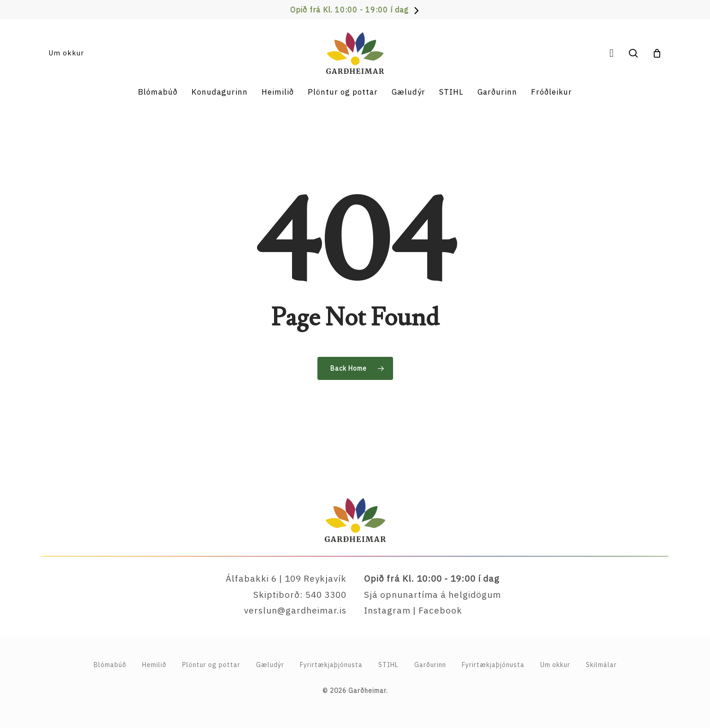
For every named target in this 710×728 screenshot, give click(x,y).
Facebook (440, 610)
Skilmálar (601, 665)
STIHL (388, 665)
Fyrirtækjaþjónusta (493, 665)
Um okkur (555, 665)
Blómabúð (110, 665)
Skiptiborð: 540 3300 (300, 595)
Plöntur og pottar (211, 665)
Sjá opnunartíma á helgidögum (433, 595)
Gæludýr (270, 665)
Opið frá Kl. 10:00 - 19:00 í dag (349, 10)
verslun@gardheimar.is (295, 610)
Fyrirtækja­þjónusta (331, 665)
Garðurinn (430, 665)
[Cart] (657, 53)
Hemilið (154, 665)
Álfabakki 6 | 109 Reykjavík (286, 578)
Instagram (387, 610)
